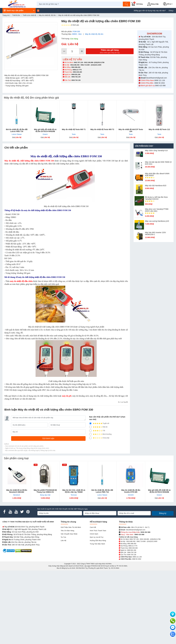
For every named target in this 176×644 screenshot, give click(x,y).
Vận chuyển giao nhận (69, 534)
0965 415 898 (160, 86)
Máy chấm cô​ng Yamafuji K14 (156, 150)
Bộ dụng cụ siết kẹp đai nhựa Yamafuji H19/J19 (156, 198)
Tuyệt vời (99, 423)
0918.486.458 (75, 65)
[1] (90, 438)
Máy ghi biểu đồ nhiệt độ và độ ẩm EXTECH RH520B (45, 130)
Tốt (97, 431)
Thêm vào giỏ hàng (110, 51)
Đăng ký (163, 513)
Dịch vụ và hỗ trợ (97, 537)
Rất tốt (98, 427)
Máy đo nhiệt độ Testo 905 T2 (102, 129)
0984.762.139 (76, 77)
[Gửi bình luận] (48, 438)
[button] (168, 4)
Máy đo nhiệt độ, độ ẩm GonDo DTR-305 (131, 491)
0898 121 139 (160, 80)
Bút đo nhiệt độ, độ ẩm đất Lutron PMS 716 (17, 130)
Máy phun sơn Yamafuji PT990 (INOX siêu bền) (157, 210)
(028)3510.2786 (99, 63)
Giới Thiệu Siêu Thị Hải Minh (71, 527)
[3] (90, 431)
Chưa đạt (99, 438)
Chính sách (94, 534)
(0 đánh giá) (70, 25)
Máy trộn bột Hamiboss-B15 (156, 186)
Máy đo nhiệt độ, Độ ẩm (94, 34)
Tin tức (63, 537)
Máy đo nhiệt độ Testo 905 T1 (74, 129)
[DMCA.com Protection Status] (23, 551)
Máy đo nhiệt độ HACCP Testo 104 (131, 130)
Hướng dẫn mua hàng (98, 541)
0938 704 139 (132, 555)
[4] (90, 427)
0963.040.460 (77, 72)
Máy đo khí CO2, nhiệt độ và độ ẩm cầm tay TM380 (74, 491)
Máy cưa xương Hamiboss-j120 (157, 221)
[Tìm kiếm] (126, 4)
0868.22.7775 (77, 70)
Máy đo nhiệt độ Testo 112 (159, 129)
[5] (90, 423)
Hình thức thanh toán (98, 531)
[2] (90, 434)
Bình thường (100, 434)
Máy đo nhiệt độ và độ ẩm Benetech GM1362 (17, 491)
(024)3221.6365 (96, 65)
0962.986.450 (76, 67)
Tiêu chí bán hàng (67, 531)
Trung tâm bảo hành (97, 544)
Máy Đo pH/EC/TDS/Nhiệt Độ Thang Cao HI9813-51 (45, 491)
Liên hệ (63, 541)
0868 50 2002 (160, 83)
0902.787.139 (78, 63)
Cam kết (93, 527)
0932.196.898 (89, 63)
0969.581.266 (76, 75)
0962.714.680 (85, 65)
